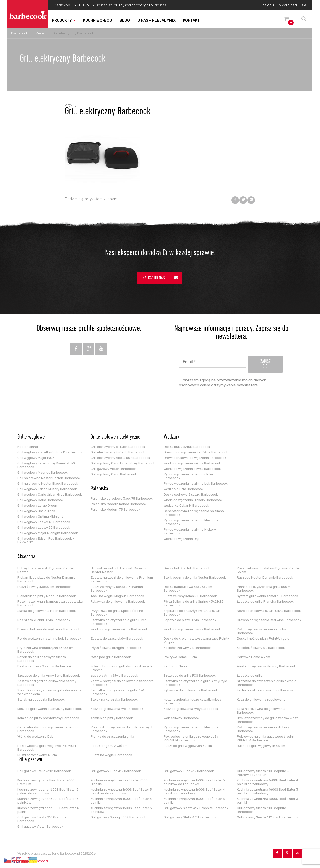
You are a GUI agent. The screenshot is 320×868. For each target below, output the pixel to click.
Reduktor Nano (175, 666)
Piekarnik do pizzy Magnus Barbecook (47, 596)
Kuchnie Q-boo (98, 20)
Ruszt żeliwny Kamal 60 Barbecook (190, 596)
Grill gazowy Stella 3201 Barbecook (44, 771)
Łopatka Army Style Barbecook (114, 676)
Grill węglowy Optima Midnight (40, 516)
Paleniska (99, 489)
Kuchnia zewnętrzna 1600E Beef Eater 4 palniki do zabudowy (268, 782)
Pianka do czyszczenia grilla (112, 737)
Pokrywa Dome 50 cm (180, 657)
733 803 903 (83, 5)
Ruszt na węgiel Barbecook (111, 755)
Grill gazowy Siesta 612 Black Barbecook (268, 817)
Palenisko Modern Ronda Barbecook (119, 504)
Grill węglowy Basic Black (36, 511)
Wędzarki (172, 437)
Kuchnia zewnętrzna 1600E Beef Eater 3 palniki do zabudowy (48, 791)
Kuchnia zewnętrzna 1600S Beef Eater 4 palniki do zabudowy (194, 791)
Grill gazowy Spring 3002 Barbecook (118, 817)
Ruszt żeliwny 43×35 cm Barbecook (45, 587)
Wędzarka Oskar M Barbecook (186, 505)
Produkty (62, 20)
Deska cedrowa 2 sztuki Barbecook (191, 494)
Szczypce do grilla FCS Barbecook (190, 676)
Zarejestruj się (294, 5)
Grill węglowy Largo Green (37, 505)
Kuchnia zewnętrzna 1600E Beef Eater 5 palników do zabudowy (194, 782)
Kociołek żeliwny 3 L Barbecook (261, 648)
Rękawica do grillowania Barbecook (118, 601)
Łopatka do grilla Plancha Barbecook (265, 601)
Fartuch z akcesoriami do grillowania (265, 690)
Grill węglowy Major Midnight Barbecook (48, 533)
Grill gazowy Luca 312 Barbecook (189, 771)
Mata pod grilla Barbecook (111, 657)
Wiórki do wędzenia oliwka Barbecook (192, 469)
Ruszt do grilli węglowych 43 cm (261, 746)
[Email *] (213, 362)
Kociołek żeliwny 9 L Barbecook (188, 648)
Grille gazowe (30, 760)
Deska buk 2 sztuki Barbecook (187, 447)
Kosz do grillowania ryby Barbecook (191, 709)
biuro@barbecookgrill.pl (134, 5)
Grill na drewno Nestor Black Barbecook (48, 483)
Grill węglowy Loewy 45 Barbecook (44, 522)
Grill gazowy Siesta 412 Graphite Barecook (196, 808)
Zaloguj (268, 5)
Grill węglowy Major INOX (36, 458)
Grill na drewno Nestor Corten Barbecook (49, 478)
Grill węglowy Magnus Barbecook (43, 472)
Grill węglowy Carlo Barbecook (41, 500)
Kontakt (192, 20)
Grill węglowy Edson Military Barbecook (47, 489)
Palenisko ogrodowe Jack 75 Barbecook (122, 498)
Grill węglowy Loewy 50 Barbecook (44, 527)
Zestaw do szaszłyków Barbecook (117, 638)
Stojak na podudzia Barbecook (41, 700)
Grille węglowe (31, 437)
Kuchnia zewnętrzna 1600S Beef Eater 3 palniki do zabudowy (268, 791)
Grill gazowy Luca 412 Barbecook (116, 771)
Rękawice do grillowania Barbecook (191, 690)
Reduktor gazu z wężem (109, 746)
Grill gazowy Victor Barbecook (114, 469)
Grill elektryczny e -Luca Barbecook (118, 447)
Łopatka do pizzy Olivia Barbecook (190, 620)
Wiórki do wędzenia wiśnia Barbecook (192, 463)
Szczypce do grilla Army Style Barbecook (49, 676)
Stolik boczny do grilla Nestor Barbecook (195, 577)
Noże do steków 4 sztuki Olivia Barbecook (269, 611)
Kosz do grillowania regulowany (261, 700)
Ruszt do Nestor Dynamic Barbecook (265, 577)
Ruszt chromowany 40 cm (37, 755)
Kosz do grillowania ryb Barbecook (117, 709)
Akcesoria (26, 557)
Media (40, 33)
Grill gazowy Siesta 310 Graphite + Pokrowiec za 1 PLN (263, 773)
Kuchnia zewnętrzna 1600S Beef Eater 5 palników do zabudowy (121, 791)
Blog (125, 20)
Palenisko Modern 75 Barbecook (116, 509)
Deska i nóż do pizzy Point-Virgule (263, 638)
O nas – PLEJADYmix (157, 20)
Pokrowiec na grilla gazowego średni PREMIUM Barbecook (265, 738)
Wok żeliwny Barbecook (182, 718)
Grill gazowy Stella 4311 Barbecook (190, 817)
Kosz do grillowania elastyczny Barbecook (50, 709)
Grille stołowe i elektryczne (116, 437)
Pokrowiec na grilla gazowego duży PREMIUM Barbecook (191, 738)
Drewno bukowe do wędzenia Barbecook (195, 458)
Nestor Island (28, 447)
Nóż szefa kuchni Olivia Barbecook (44, 620)
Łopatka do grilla (250, 676)
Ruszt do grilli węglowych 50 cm (188, 746)
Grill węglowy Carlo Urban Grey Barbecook (50, 494)
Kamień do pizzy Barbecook (112, 718)
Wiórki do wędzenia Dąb (182, 539)
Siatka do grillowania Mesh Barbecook (47, 611)
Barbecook (19, 33)
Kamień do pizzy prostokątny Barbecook (48, 718)
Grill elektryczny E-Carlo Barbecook (118, 452)
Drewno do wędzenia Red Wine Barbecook (196, 452)
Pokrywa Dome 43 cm (254, 657)
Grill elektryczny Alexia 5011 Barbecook (120, 458)
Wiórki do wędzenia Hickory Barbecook (193, 500)
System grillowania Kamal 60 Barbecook (268, 596)
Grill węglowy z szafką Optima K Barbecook (50, 452)
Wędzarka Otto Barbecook (184, 489)
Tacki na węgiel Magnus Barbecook (117, 596)
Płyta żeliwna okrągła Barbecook (116, 648)
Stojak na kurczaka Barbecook (114, 700)
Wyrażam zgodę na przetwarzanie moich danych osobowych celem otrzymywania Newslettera (223, 383)
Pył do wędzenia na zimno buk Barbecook (196, 483)
